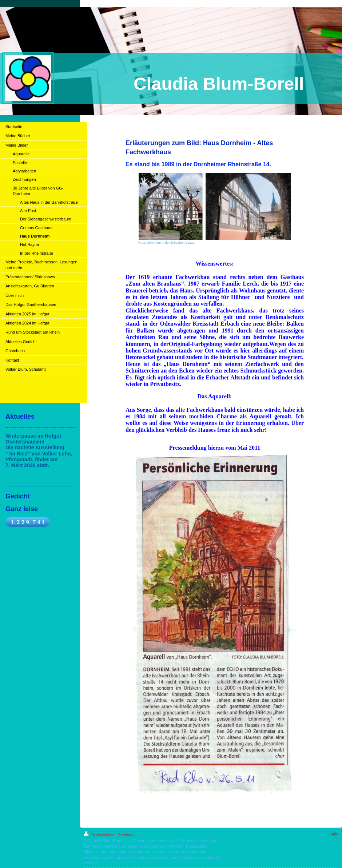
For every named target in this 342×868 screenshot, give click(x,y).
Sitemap (125, 835)
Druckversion (100, 835)
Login (333, 834)
